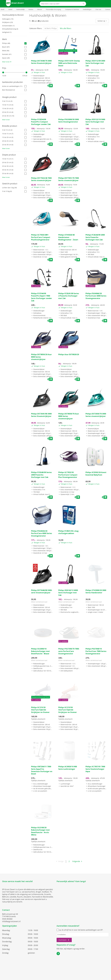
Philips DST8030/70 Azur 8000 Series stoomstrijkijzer (69, 416)
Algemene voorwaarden (47, 967)
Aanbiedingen (87, 9)
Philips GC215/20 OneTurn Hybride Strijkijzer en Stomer (40, 710)
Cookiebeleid (68, 967)
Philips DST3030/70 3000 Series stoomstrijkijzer (96, 415)
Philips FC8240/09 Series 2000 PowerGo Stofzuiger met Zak (41, 475)
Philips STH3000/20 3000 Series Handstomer (96, 591)
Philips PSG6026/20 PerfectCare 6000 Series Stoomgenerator (42, 533)
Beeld (3, 9)
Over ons (98, 9)
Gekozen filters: (36, 28)
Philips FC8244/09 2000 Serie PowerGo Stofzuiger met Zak (95, 237)
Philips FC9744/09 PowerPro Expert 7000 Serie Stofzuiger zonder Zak (42, 297)
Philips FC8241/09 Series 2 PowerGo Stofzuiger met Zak (69, 296)
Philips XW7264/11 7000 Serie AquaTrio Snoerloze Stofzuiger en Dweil (42, 770)
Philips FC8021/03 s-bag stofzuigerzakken (68, 532)
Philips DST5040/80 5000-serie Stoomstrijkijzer (42, 591)
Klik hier (60, 949)
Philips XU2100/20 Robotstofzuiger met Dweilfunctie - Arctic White (40, 831)
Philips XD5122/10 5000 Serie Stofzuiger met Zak (95, 122)
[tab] (15, 15)
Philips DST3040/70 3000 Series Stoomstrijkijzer (41, 62)
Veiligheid (7, 32)
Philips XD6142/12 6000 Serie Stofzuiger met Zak (68, 593)
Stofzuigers (8, 19)
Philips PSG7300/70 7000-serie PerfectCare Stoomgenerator (69, 651)
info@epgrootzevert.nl (11, 921)
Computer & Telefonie (72, 9)
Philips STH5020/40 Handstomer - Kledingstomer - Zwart (68, 237)
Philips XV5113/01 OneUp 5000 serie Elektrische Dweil (69, 63)
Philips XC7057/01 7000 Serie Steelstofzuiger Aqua (95, 769)
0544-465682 (7, 919)
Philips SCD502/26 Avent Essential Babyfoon (96, 474)
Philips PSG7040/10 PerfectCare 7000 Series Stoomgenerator (96, 651)
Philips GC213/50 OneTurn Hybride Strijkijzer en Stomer (68, 710)
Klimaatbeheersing (10, 29)
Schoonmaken (8, 26)
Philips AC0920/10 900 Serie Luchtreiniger (68, 768)
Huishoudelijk (20, 9)
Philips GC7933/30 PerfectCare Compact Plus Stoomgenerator (68, 475)
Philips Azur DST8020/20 (69, 354)
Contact (108, 9)
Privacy (59, 967)
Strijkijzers (7, 22)
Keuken (31, 9)
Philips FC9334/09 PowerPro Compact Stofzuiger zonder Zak (41, 122)
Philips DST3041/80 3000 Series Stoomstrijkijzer (41, 415)
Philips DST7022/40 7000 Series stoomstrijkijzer (41, 179)
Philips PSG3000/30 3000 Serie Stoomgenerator (69, 121)
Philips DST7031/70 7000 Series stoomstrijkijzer (69, 179)
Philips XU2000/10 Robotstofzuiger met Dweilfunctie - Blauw (40, 651)
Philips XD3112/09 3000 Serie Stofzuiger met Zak (95, 63)
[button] (15, 15)
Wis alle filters (66, 28)
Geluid (10, 9)
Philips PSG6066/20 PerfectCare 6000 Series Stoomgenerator (96, 296)
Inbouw (40, 9)
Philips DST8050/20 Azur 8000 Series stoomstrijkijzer (41, 357)
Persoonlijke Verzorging (53, 9)
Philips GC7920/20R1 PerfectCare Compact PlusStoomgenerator (41, 237)
